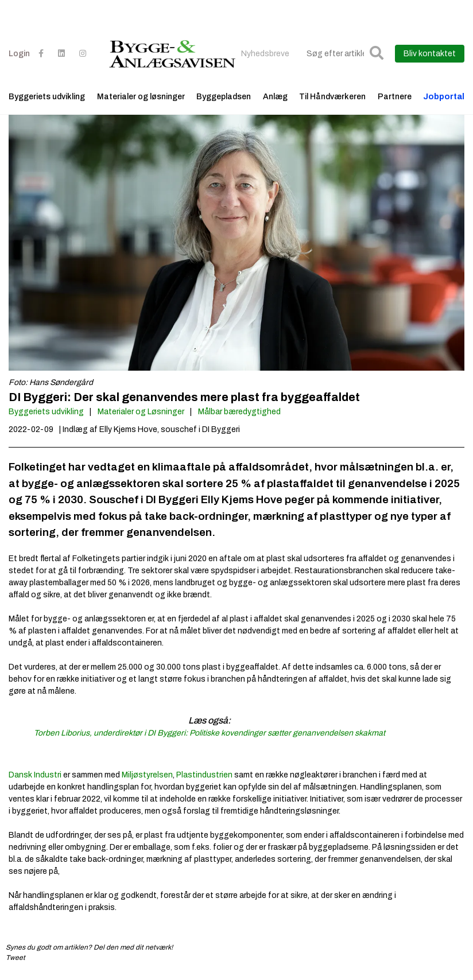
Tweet (15, 958)
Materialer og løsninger (141, 97)
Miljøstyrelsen (147, 775)
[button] (377, 54)
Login (19, 54)
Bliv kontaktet (430, 54)
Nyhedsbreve (265, 54)
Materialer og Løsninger (141, 412)
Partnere (395, 97)
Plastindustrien (204, 775)
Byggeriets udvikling (47, 97)
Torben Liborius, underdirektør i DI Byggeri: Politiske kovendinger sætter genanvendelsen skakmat (210, 733)
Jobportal (444, 97)
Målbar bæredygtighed (239, 412)
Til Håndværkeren (332, 97)
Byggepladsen (224, 97)
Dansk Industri (35, 775)
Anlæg (275, 97)
